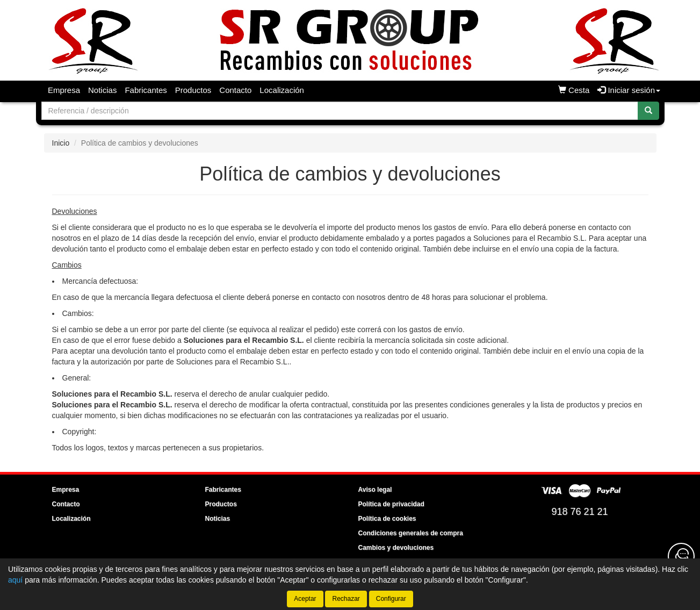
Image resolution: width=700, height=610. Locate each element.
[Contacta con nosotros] (681, 556)
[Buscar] (648, 111)
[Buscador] (340, 111)
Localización (282, 90)
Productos (193, 90)
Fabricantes (146, 90)
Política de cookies (387, 519)
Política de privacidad (391, 504)
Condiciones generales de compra (411, 533)
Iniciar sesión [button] (629, 90)
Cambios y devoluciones (396, 548)
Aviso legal (375, 490)
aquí (15, 580)
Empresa (64, 90)
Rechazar (346, 599)
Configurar (391, 599)
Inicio (61, 143)
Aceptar (305, 599)
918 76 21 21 (579, 512)
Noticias (102, 90)
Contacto (235, 90)
